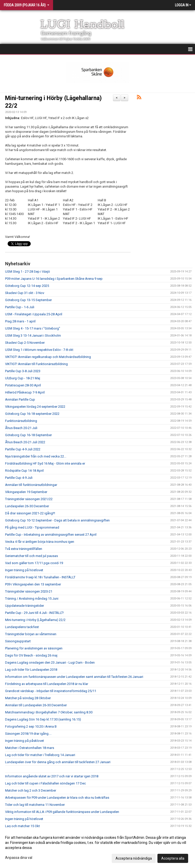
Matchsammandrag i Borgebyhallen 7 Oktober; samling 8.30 (49, 712)
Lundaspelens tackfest (22, 627)
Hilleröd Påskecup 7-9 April (25, 392)
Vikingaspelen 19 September (26, 492)
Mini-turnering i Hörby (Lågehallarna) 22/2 (35, 620)
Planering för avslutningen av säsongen (34, 648)
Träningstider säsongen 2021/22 (29, 499)
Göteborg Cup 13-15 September (28, 300)
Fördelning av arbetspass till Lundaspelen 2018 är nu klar (47, 684)
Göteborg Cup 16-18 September (28, 435)
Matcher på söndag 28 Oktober (28, 698)
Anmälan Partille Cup (20, 399)
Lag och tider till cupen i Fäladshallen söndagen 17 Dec (45, 783)
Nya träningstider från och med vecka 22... (36, 456)
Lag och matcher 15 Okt (22, 826)
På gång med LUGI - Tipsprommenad (32, 527)
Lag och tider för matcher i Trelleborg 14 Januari (40, 755)
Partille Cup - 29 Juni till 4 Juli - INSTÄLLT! (34, 613)
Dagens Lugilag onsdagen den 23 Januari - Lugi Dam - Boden (50, 662)
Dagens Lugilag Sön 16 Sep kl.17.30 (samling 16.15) (43, 719)
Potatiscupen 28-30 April (23, 385)
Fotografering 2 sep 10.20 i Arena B (31, 726)
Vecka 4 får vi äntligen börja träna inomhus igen (40, 542)
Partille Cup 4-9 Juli (19, 478)
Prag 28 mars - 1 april (20, 321)
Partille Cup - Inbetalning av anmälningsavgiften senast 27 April (51, 535)
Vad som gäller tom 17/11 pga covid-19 (34, 563)
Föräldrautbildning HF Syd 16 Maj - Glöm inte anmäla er (45, 463)
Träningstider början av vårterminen (31, 634)
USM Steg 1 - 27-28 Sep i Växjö (28, 272)
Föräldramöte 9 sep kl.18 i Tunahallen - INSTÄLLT (40, 577)
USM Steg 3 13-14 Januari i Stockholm (33, 335)
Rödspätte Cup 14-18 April (24, 471)
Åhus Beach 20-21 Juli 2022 (25, 442)
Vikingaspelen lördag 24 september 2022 (35, 407)
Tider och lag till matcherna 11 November (35, 805)
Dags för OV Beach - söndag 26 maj (31, 655)
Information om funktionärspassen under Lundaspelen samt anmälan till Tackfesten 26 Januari (74, 677)
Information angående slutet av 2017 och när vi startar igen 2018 (52, 776)
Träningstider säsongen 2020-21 (29, 591)
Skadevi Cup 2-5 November (25, 343)
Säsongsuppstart (18, 641)
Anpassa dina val (19, 858)
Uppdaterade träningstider (25, 606)
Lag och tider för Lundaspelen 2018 (31, 670)
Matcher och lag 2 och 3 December (31, 790)
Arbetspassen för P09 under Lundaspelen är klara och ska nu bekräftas (57, 798)
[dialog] (97, 848)
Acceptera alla (173, 858)
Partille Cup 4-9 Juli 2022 (23, 449)
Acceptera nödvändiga (134, 858)
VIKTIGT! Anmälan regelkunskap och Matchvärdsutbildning (48, 357)
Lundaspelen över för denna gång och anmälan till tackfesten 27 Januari (58, 762)
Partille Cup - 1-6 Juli (20, 307)
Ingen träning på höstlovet (24, 570)
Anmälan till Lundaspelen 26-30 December (36, 705)
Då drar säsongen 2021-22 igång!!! (30, 513)
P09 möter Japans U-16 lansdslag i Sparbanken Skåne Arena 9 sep (54, 279)
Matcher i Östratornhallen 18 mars (30, 748)
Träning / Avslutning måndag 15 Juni (32, 599)
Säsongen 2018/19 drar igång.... (28, 734)
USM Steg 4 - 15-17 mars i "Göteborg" (33, 328)
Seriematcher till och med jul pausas (31, 556)
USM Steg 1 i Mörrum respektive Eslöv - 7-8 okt (39, 350)
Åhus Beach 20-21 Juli (21, 428)
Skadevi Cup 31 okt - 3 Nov (25, 293)
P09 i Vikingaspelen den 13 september (33, 584)
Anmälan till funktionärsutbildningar (31, 485)
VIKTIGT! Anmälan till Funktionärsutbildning (36, 364)
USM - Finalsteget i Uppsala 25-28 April (34, 314)
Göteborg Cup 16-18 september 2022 (32, 414)
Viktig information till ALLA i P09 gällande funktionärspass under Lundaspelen (62, 812)
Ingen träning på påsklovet (25, 741)
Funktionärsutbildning (21, 421)
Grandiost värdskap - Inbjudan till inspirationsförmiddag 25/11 (51, 691)
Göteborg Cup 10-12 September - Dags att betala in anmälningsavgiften (57, 520)
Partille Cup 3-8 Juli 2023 (23, 371)
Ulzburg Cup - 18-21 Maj (23, 378)
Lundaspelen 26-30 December (27, 506)
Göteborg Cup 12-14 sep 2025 (27, 286)
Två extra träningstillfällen (24, 549)
